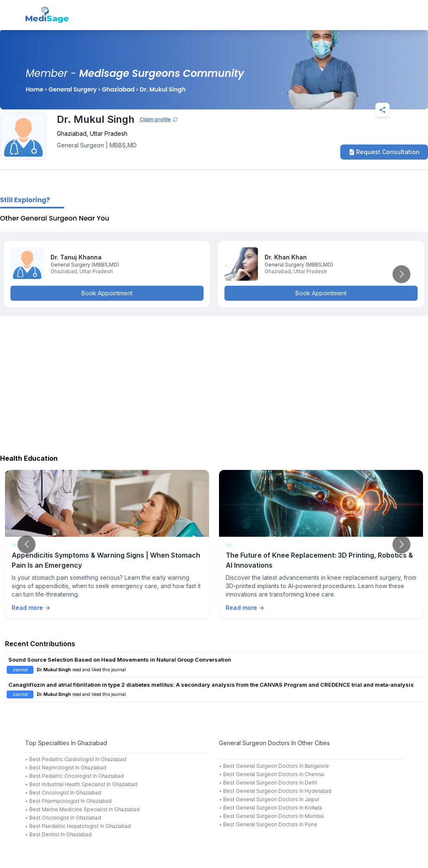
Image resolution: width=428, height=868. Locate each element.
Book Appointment (107, 293)
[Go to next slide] (401, 274)
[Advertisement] (214, 383)
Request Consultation (384, 152)
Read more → (31, 608)
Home (34, 89)
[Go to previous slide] (27, 544)
